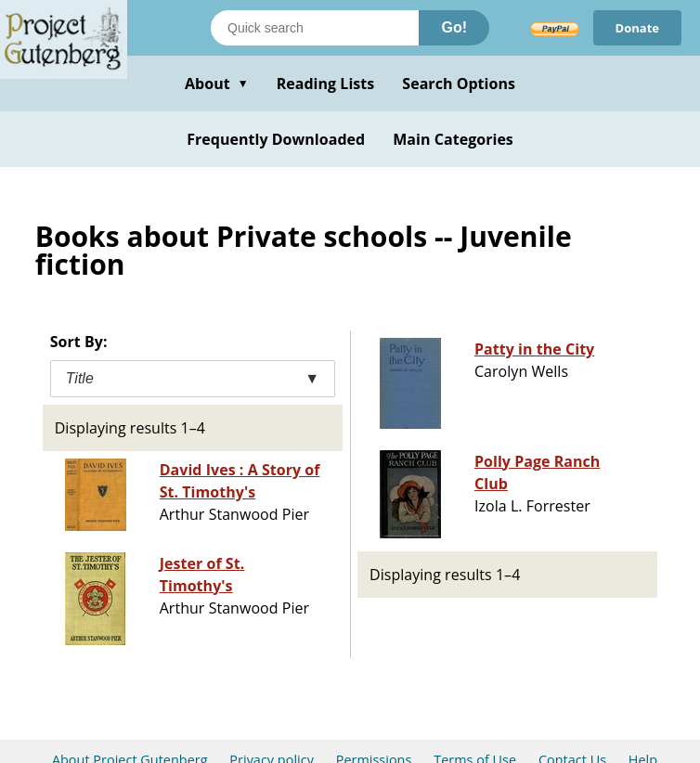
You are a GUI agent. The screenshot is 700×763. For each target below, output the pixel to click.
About (217, 84)
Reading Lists (326, 84)
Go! (454, 27)
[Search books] (315, 28)
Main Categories (453, 139)
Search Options (459, 84)
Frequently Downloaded (276, 139)
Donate (637, 28)
